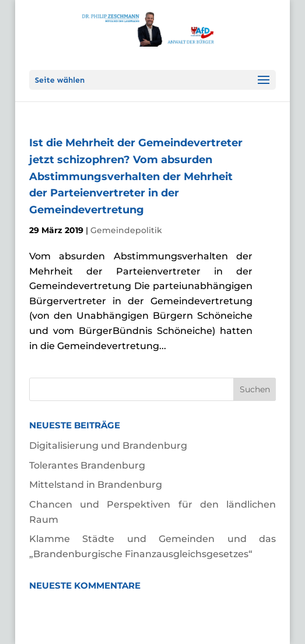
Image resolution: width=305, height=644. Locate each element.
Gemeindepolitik (126, 230)
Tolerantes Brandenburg (87, 465)
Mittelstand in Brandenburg (96, 485)
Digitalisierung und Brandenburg (108, 446)
